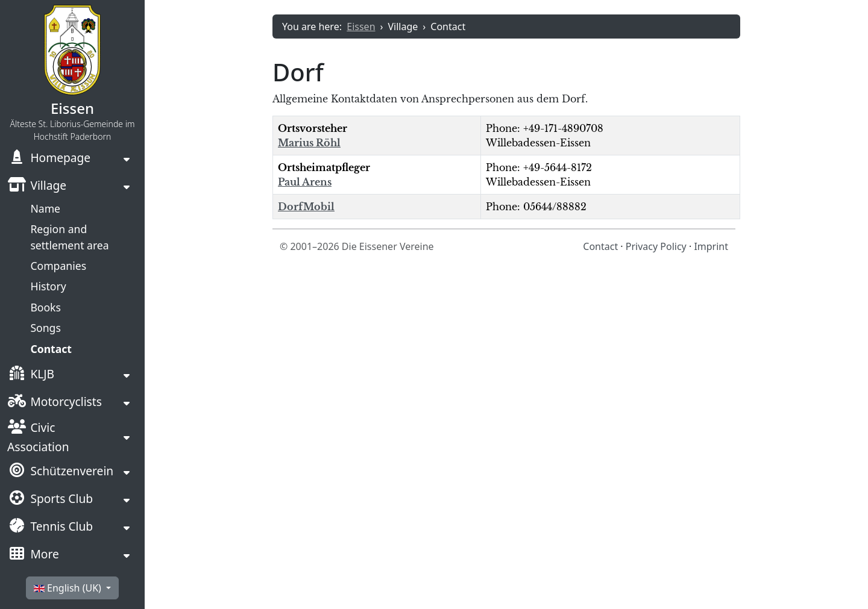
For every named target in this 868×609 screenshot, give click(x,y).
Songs (45, 328)
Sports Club (50, 500)
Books (46, 307)
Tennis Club (50, 528)
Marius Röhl (309, 143)
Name (45, 208)
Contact (51, 349)
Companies (58, 266)
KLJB (31, 375)
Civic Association (38, 437)
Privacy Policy (656, 246)
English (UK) (69, 588)
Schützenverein (60, 472)
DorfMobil (306, 207)
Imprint (711, 246)
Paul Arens (305, 182)
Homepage (49, 159)
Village (37, 187)
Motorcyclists (55, 403)
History (48, 286)
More (33, 555)
